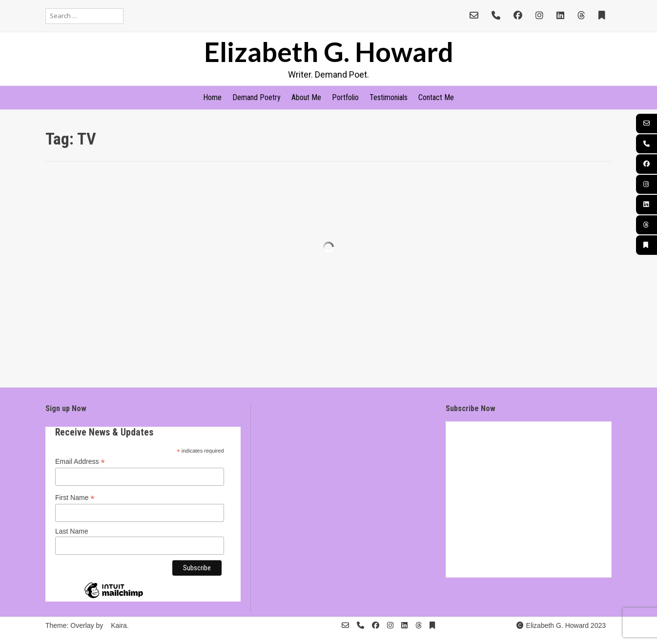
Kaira (119, 625)
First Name (75, 498)
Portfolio (345, 97)
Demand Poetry (257, 97)
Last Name (72, 531)
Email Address (80, 462)
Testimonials (389, 97)
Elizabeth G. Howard (329, 52)
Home (212, 97)
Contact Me (436, 97)
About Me (306, 97)
